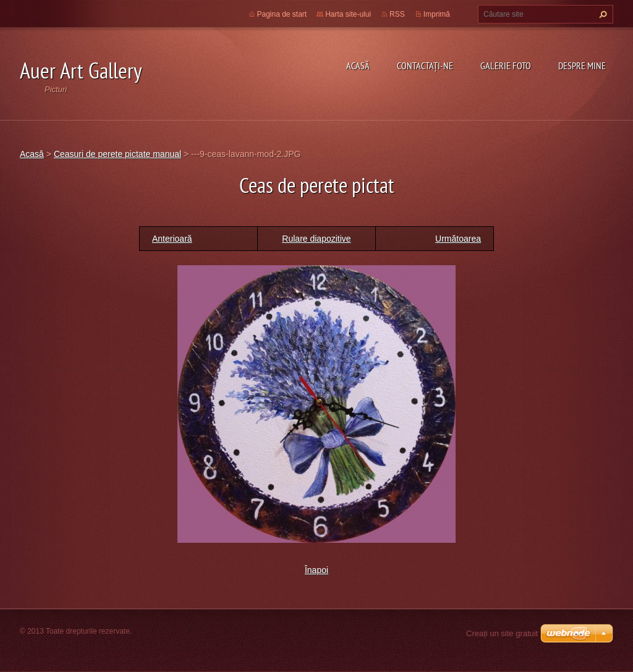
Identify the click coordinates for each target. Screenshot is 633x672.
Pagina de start (282, 14)
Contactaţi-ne (425, 66)
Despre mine (582, 66)
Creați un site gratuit (502, 633)
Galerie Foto (506, 66)
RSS (397, 14)
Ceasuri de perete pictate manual (117, 154)
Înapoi (316, 570)
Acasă (358, 66)
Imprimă (437, 14)
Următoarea (458, 239)
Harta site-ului (348, 14)
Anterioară (172, 239)
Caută (601, 14)
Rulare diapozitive (316, 239)
